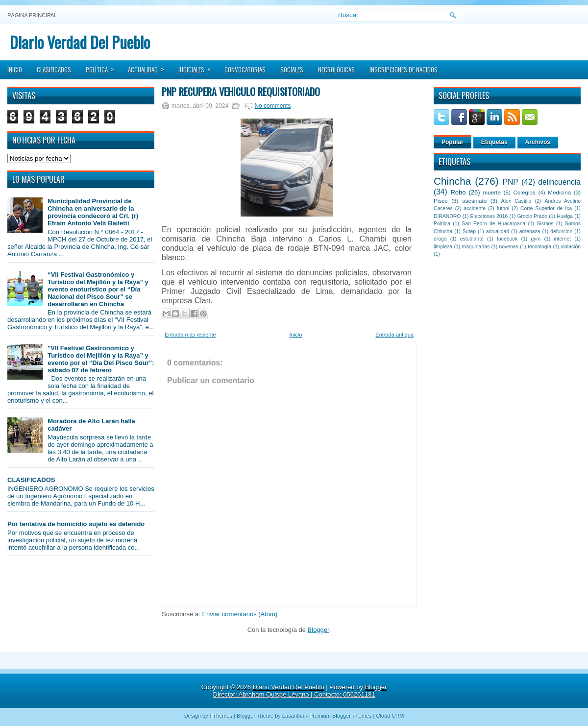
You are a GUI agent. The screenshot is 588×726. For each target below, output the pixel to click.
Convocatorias (245, 70)
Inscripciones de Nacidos (404, 70)
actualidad (498, 231)
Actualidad (149, 67)
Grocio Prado (532, 216)
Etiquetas (494, 142)
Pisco (441, 201)
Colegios (524, 192)
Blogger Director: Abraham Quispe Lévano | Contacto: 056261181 (300, 691)
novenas (509, 247)
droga (440, 239)
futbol (503, 208)
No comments (272, 106)
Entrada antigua (394, 335)
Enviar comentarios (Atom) (240, 614)
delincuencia (559, 182)
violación (571, 247)
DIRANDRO (447, 216)
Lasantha (293, 716)
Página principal (32, 15)
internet (562, 239)
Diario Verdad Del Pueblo (80, 42)
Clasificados (54, 70)
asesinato (474, 201)
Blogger (318, 630)
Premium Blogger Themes (341, 716)
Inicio (15, 70)
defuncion (561, 231)
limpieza (443, 247)
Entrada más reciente (190, 335)
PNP (511, 182)
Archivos (538, 142)
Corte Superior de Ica (546, 208)
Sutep (469, 231)
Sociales (292, 70)
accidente (475, 208)
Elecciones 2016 (489, 216)
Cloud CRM (390, 716)
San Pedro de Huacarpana (493, 224)
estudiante (472, 239)
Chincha (452, 181)
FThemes (221, 716)
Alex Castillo (516, 201)
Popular (453, 142)
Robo (458, 192)
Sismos (545, 224)
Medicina (559, 192)
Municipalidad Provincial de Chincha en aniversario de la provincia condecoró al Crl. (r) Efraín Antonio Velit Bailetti (93, 212)
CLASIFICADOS (31, 480)
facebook (507, 239)
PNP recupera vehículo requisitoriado (241, 92)
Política (103, 67)
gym (536, 239)
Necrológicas (336, 70)
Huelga (565, 216)
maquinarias (476, 247)
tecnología (539, 247)
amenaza (530, 231)
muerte (492, 192)
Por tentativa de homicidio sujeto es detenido (76, 524)
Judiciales (197, 67)
